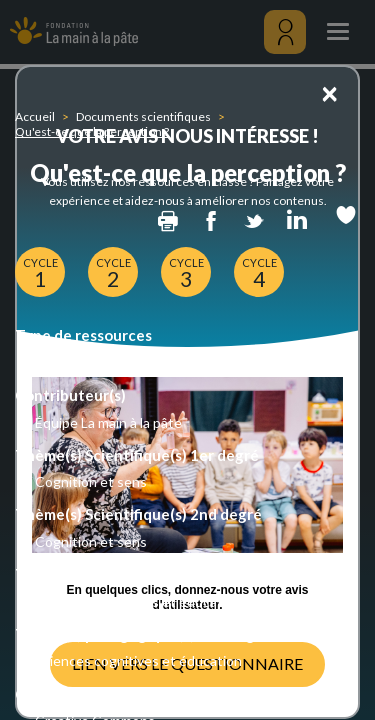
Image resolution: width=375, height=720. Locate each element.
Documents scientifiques (143, 116)
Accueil (35, 116)
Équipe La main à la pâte (108, 422)
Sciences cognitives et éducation (138, 601)
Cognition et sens (91, 481)
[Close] (329, 92)
